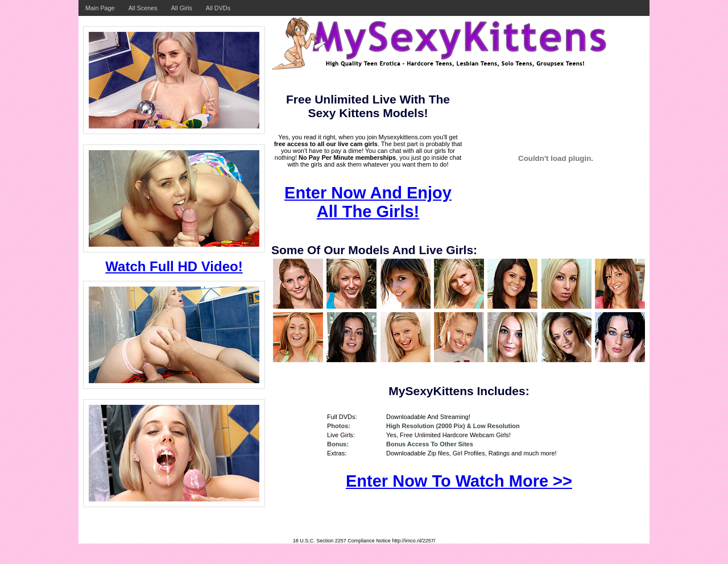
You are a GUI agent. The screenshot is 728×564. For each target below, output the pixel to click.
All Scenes (143, 8)
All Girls (182, 8)
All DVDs (218, 8)
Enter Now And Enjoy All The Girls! (368, 202)
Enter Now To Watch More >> (459, 481)
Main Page (100, 8)
